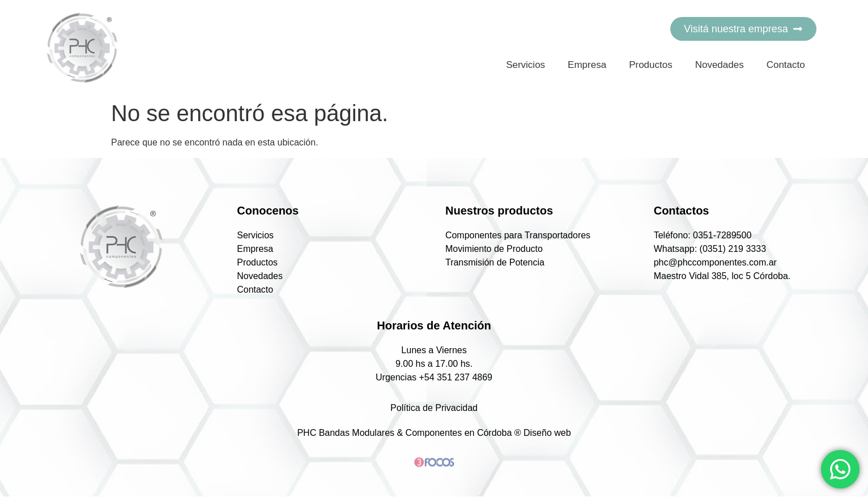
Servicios (526, 65)
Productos (651, 65)
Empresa (587, 65)
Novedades (720, 65)
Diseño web (547, 433)
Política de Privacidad (434, 408)
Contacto (786, 65)
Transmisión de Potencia (498, 263)
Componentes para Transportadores (521, 235)
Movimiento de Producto (497, 249)
